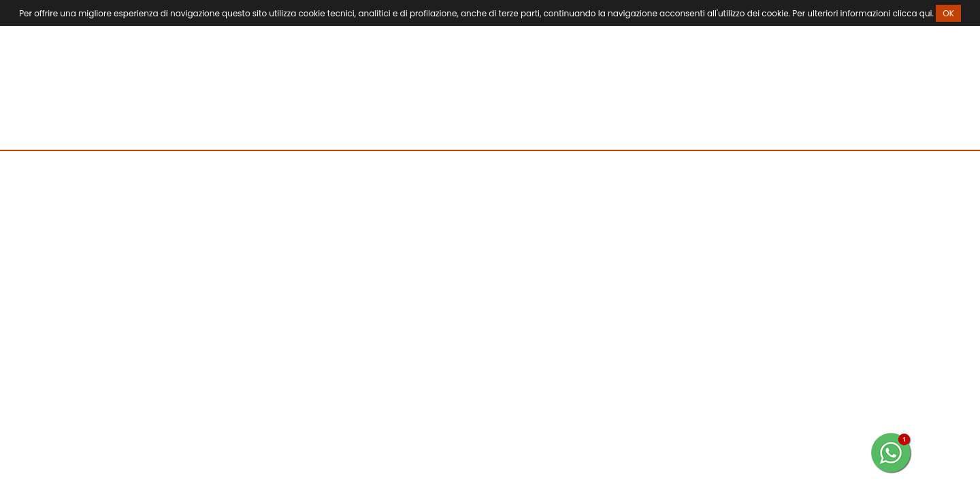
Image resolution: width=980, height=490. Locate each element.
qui (926, 13)
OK (948, 13)
